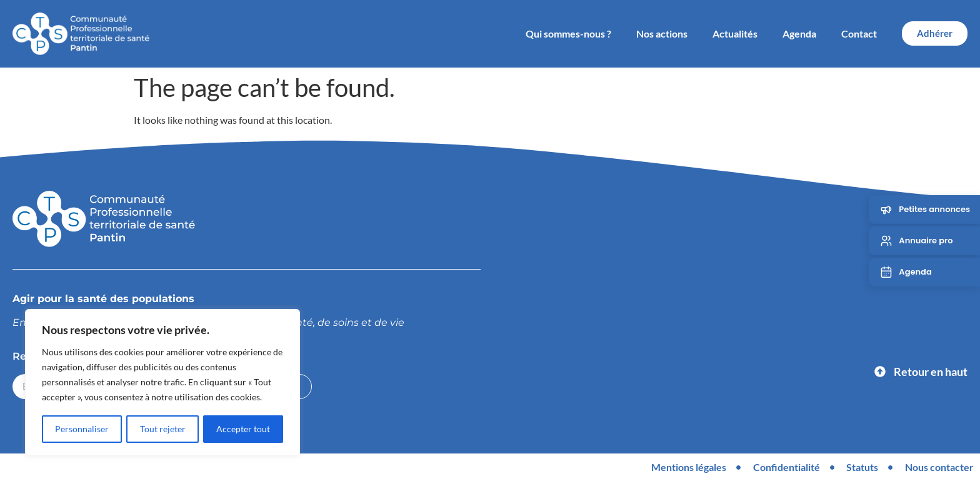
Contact (859, 33)
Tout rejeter (163, 429)
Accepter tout (243, 429)
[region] (162, 383)
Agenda (799, 33)
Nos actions (662, 33)
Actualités (735, 33)
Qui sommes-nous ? (568, 33)
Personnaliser (82, 429)
